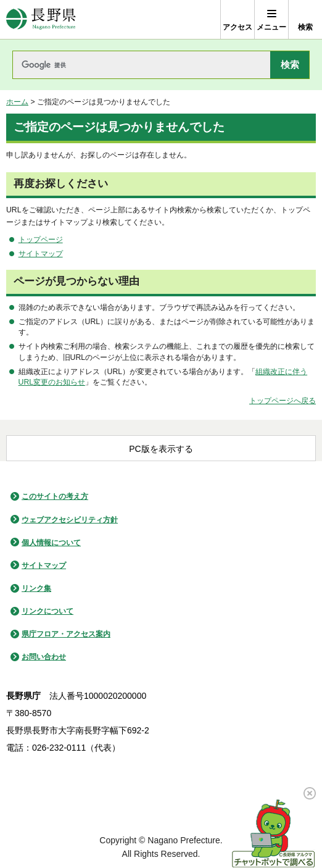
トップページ (41, 240)
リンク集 (36, 588)
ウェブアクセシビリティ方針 (70, 520)
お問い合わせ (44, 657)
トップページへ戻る (283, 401)
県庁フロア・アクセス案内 (66, 634)
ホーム (17, 102)
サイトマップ (41, 254)
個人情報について (51, 543)
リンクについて (47, 611)
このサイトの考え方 (55, 496)
